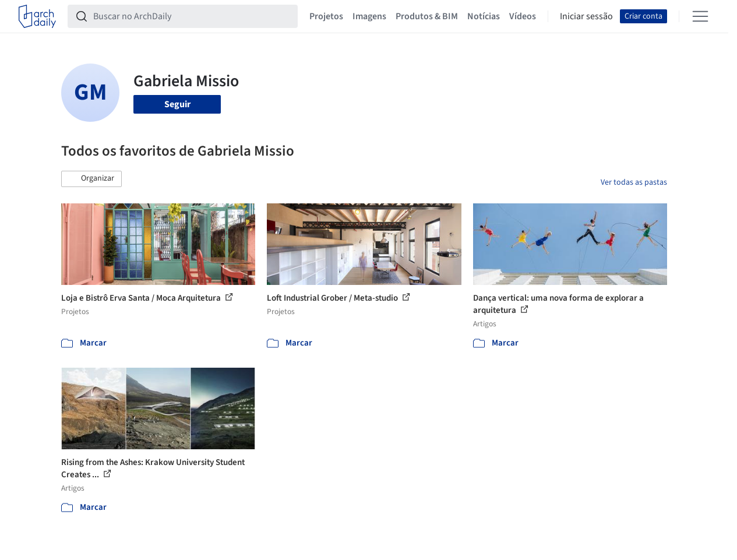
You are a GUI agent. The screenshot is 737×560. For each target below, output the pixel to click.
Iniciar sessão (586, 16)
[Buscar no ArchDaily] (192, 16)
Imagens (369, 16)
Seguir (177, 104)
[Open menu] (700, 16)
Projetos (326, 16)
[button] (91, 179)
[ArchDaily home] (37, 16)
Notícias (484, 16)
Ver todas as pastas (634, 182)
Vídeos (523, 16)
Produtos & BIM (427, 16)
